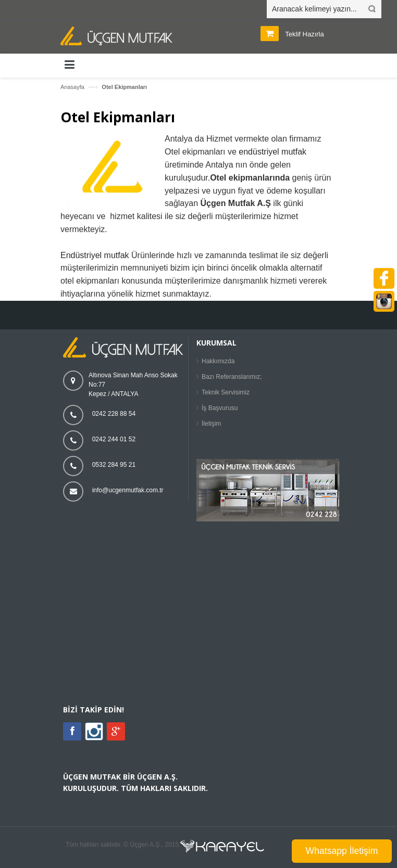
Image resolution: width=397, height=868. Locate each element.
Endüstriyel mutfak (95, 255)
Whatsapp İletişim (342, 851)
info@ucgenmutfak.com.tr (128, 490)
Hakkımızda (218, 361)
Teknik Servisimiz (226, 392)
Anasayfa (72, 87)
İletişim (211, 424)
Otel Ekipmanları (124, 87)
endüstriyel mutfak (272, 152)
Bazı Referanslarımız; (232, 377)
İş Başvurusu (220, 408)
